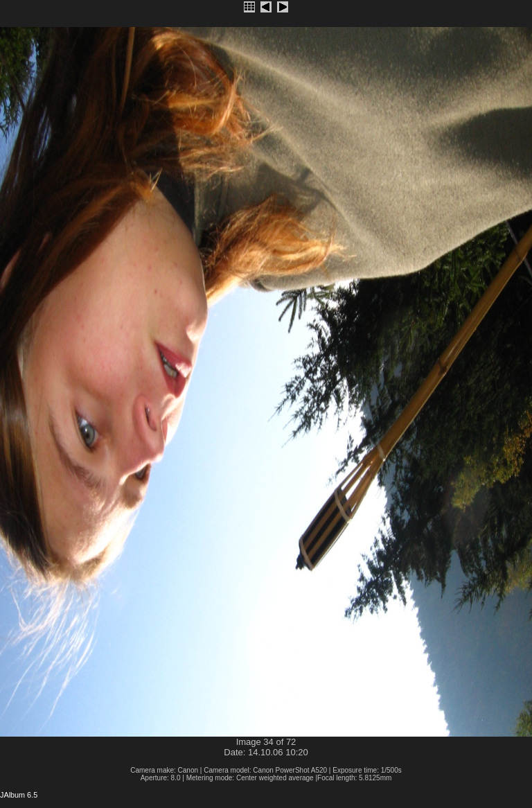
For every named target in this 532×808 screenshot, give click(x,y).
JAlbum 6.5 (19, 795)
